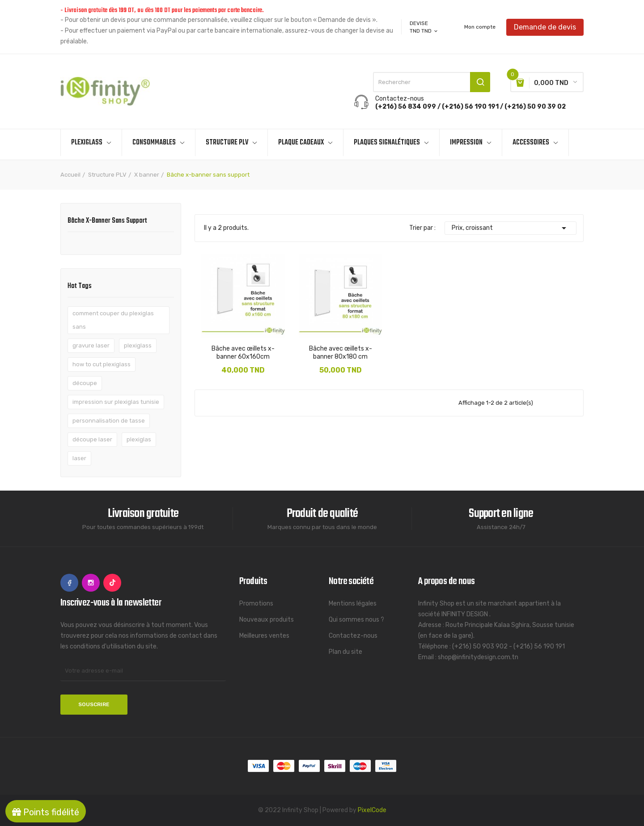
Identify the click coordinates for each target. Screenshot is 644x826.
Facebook (69, 583)
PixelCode (372, 810)
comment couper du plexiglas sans (113, 320)
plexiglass (138, 345)
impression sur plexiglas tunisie (116, 402)
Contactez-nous (353, 636)
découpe (85, 383)
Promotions (256, 604)
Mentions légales (353, 604)
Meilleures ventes (264, 636)
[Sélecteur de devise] (424, 31)
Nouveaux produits (267, 620)
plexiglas (139, 439)
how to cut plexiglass (102, 364)
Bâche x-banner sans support (107, 222)
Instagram (91, 583)
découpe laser (92, 439)
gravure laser (91, 345)
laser (79, 458)
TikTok (112, 583)
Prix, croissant (511, 228)
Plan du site (345, 652)
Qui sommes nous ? (356, 620)
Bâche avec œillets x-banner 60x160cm (243, 353)
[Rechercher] (432, 82)
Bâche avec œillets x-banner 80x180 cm (341, 353)
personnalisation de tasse (109, 421)
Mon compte (480, 27)
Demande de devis (545, 27)
